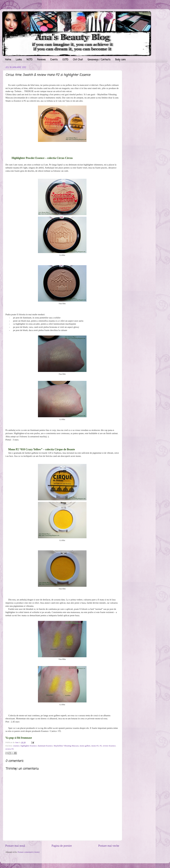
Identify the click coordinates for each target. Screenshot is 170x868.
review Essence (109, 746)
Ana (17, 742)
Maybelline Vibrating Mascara (66, 746)
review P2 (10, 749)
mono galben (85, 746)
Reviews (41, 60)
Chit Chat (78, 60)
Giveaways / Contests (99, 60)
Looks (19, 60)
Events (54, 60)
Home (8, 60)
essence (16, 746)
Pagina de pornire (62, 846)
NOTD (30, 60)
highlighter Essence (29, 746)
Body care (120, 60)
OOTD (65, 60)
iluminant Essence (45, 746)
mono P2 (95, 746)
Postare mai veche (109, 846)
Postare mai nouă (15, 846)
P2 (101, 746)
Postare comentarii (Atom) (29, 852)
